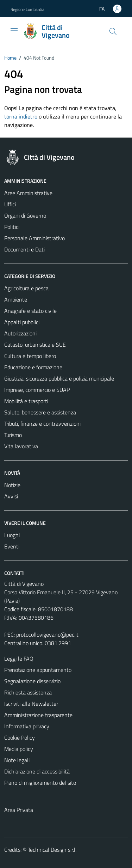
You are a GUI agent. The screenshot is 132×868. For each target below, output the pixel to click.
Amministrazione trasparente (38, 715)
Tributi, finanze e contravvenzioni (42, 424)
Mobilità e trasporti (26, 401)
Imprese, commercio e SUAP (37, 390)
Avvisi (11, 496)
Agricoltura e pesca (26, 288)
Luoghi (12, 535)
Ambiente (16, 299)
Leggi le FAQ (19, 658)
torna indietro (21, 116)
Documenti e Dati (24, 249)
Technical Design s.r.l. (52, 850)
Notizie (12, 485)
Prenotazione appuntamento (38, 670)
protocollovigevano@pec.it (47, 635)
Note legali (17, 760)
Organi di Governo (25, 216)
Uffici (10, 204)
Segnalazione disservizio (32, 681)
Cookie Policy (20, 738)
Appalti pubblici (22, 322)
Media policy (19, 749)
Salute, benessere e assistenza (40, 412)
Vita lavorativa (21, 446)
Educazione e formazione (33, 367)
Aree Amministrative (28, 193)
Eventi (12, 546)
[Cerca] (113, 31)
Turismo (13, 435)
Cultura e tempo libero (30, 356)
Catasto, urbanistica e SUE (35, 345)
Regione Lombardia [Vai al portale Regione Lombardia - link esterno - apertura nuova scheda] (27, 9)
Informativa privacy (27, 726)
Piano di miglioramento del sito (40, 783)
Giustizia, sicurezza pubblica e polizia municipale (59, 378)
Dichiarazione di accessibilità (37, 771)
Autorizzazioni (20, 333)
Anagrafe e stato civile (30, 311)
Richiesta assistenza (28, 692)
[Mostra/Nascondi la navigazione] (14, 31)
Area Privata (19, 810)
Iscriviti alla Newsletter (31, 704)
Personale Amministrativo (34, 238)
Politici (12, 227)
